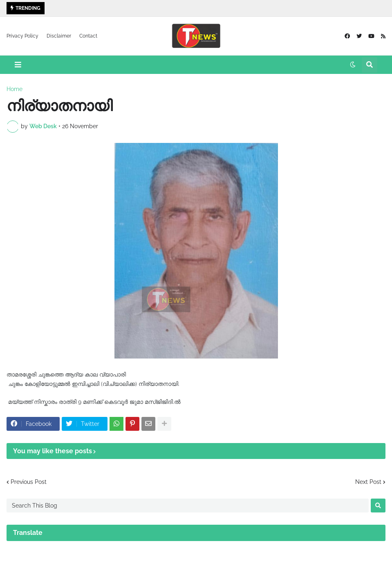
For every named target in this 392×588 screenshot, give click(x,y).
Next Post (368, 482)
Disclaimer (59, 36)
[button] (18, 65)
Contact (88, 36)
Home (15, 89)
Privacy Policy (22, 36)
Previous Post (29, 482)
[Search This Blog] (188, 506)
